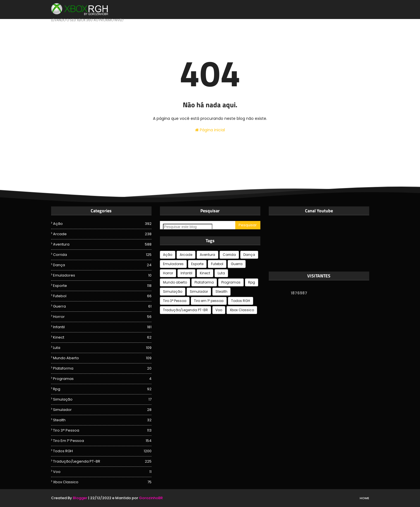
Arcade (102, 234)
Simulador (102, 410)
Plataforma (102, 368)
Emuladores (102, 275)
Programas (102, 379)
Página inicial (210, 130)
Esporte (102, 286)
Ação (102, 224)
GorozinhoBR (151, 498)
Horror (102, 317)
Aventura (102, 244)
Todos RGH (102, 451)
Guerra (102, 306)
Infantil (102, 327)
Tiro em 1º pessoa (102, 441)
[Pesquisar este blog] (188, 227)
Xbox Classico (102, 482)
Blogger (80, 498)
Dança (102, 265)
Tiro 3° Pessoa (102, 430)
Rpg (102, 389)
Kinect (102, 337)
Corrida (102, 255)
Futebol (102, 296)
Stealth (102, 420)
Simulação (102, 399)
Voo (102, 472)
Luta (102, 348)
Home (364, 498)
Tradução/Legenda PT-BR (102, 461)
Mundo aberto (102, 358)
